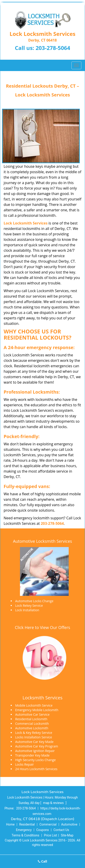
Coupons (43, 830)
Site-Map (67, 835)
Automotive (69, 824)
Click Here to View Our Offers (43, 627)
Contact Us (61, 830)
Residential (27, 824)
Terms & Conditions (25, 835)
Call (42, 861)
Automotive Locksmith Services (42, 541)
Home (10, 824)
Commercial (48, 824)
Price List (51, 835)
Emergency (24, 830)
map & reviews (54, 803)
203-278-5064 (53, 48)
